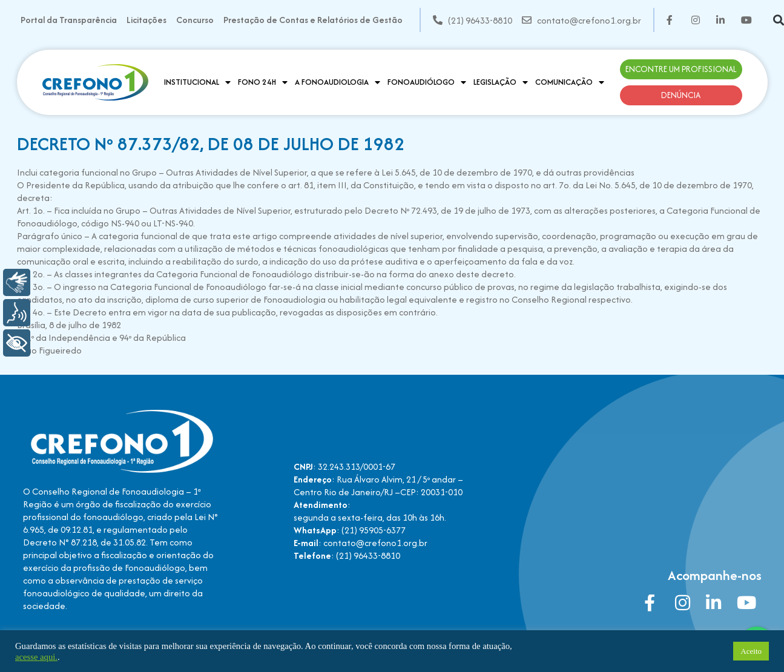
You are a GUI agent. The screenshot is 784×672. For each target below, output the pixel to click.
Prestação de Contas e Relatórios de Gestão (313, 20)
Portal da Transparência (69, 20)
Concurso (195, 20)
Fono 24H (263, 82)
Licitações (147, 20)
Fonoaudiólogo (427, 82)
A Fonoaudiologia (338, 82)
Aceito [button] (751, 651)
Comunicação (570, 82)
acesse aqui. (36, 657)
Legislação (501, 82)
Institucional (197, 82)
